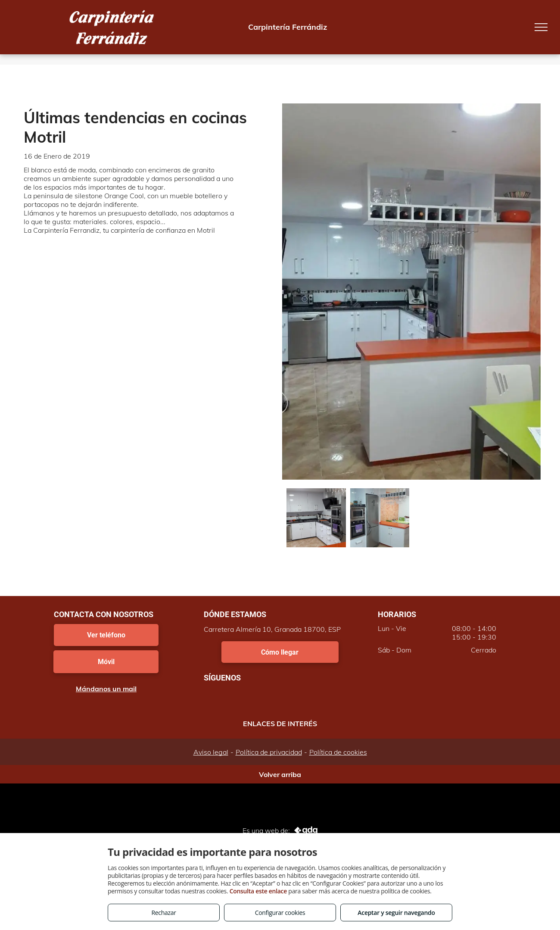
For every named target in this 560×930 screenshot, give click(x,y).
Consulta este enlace (258, 891)
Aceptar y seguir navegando (396, 913)
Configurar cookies (280, 913)
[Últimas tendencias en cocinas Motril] (316, 518)
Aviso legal (211, 752)
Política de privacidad (269, 752)
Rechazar (163, 913)
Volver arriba (280, 774)
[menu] (541, 27)
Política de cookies (338, 752)
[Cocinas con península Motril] (380, 518)
